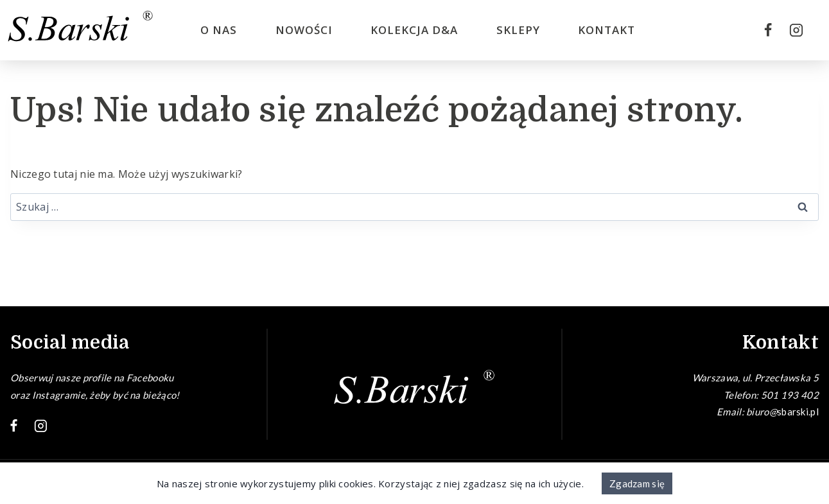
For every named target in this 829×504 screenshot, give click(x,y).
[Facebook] (768, 30)
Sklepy (518, 30)
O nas (219, 30)
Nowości (304, 30)
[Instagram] (796, 30)
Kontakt (606, 30)
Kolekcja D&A (414, 30)
